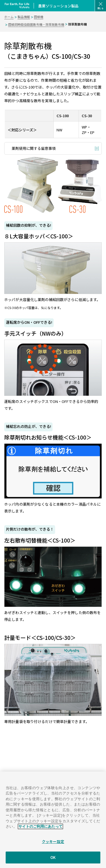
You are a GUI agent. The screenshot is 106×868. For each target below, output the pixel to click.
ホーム (9, 17)
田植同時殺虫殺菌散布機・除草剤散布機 (36, 24)
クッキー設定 (53, 845)
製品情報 (24, 17)
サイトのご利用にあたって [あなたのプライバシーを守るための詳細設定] (40, 830)
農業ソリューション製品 (58, 6)
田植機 (39, 17)
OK (53, 861)
